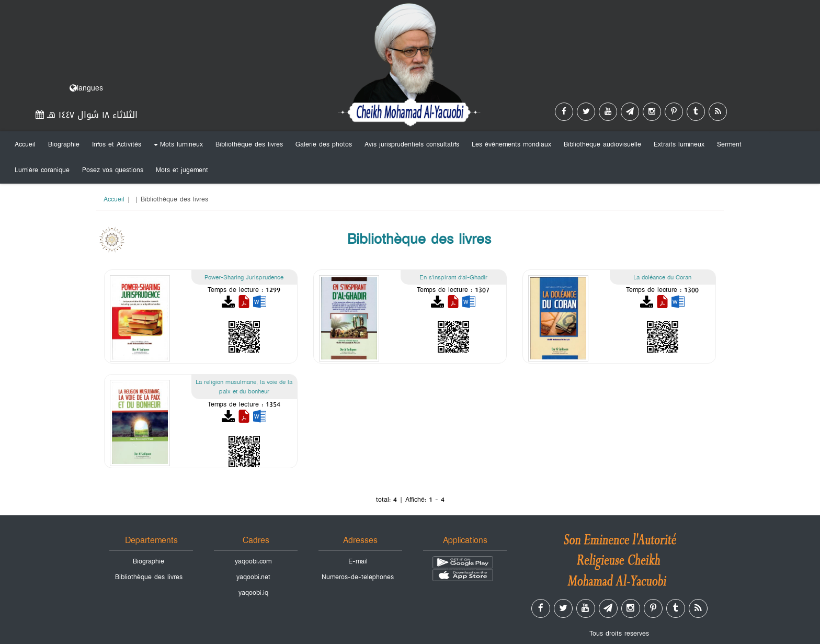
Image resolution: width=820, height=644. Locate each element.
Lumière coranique (42, 170)
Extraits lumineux (679, 144)
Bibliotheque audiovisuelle (602, 144)
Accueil (25, 144)
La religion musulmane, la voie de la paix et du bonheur (244, 387)
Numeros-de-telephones (358, 577)
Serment (729, 144)
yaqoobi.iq (253, 593)
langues (86, 88)
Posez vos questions (113, 170)
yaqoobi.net (253, 577)
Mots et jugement (182, 170)
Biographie (64, 144)
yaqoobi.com (253, 561)
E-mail (358, 561)
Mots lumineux (177, 146)
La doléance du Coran (662, 277)
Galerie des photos (324, 144)
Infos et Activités (117, 144)
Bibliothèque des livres (249, 144)
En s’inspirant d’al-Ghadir (453, 277)
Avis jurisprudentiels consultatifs (412, 144)
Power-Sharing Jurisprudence (244, 277)
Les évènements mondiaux (511, 144)
